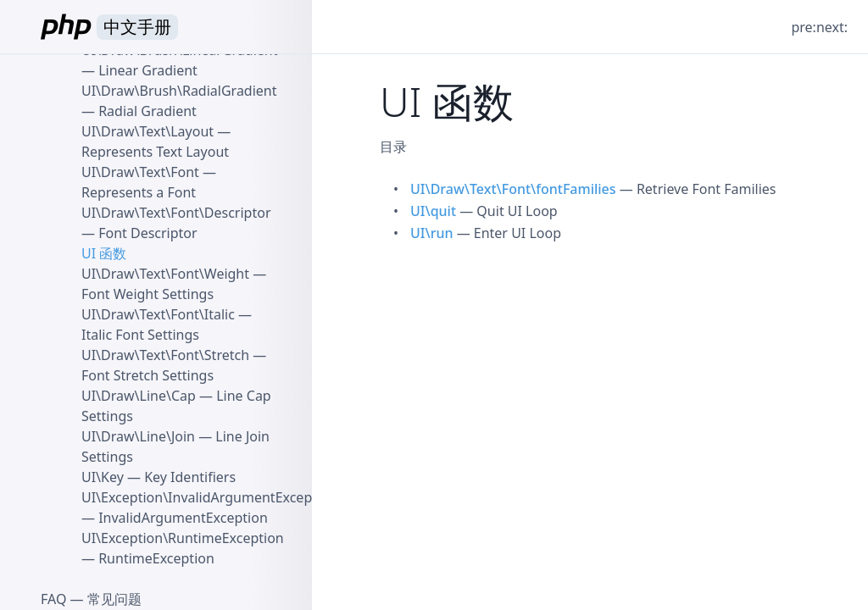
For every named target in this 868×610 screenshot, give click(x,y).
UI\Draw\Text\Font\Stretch (165, 355)
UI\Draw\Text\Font (140, 172)
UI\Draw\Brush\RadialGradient (179, 91)
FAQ (53, 599)
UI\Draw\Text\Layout (147, 131)
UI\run (431, 233)
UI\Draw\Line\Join (138, 436)
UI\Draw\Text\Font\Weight (165, 274)
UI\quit (433, 211)
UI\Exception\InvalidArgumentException (209, 497)
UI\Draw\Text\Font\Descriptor (176, 213)
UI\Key (103, 477)
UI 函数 (104, 253)
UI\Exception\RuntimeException (183, 538)
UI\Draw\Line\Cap (139, 396)
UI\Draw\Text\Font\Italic (158, 314)
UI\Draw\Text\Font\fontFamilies (513, 189)
